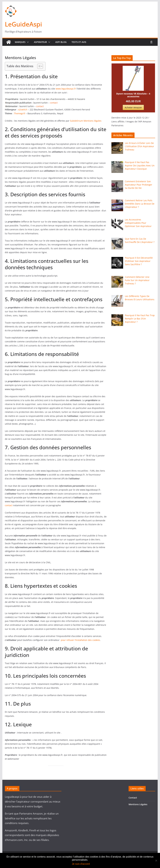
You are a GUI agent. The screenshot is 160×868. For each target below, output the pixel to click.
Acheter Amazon (133, 107)
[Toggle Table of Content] (39, 66)
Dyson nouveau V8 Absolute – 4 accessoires (133, 95)
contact (9, 505)
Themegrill (20, 113)
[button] (27, 42)
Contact (133, 798)
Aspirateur (40, 42)
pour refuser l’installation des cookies (80, 640)
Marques (20, 42)
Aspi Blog (61, 42)
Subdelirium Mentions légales (86, 121)
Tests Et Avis (79, 42)
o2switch (23, 110)
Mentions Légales (138, 804)
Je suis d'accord (81, 864)
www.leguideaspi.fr (66, 89)
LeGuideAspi (23, 24)
